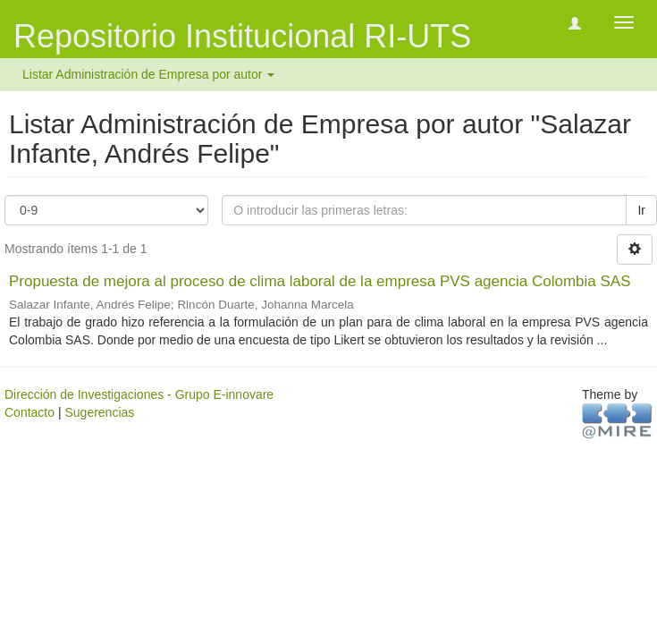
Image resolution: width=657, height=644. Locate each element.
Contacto (29, 412)
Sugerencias (99, 412)
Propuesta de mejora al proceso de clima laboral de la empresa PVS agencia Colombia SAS (320, 281)
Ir (641, 210)
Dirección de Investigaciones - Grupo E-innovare (139, 394)
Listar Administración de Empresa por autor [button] (148, 74)
